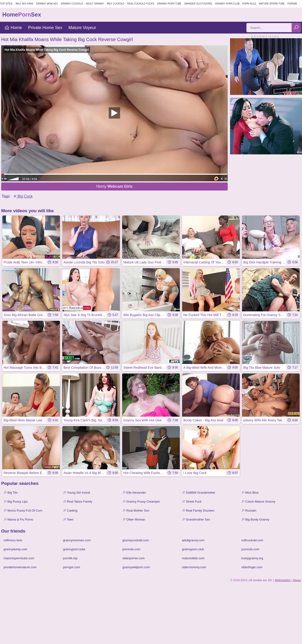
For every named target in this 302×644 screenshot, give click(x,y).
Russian (249, 511)
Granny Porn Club (227, 4)
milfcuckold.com (252, 540)
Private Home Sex (45, 28)
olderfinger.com (252, 567)
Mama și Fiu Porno (18, 519)
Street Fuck (192, 502)
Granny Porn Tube (169, 4)
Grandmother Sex (196, 519)
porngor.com (71, 567)
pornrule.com (131, 549)
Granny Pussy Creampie (141, 502)
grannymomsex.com (77, 540)
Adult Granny (95, 4)
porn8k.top (70, 558)
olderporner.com (134, 558)
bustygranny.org (252, 558)
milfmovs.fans (13, 540)
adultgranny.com (193, 540)
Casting (70, 511)
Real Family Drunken (198, 511)
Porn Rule (249, 4)
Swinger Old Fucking (198, 4)
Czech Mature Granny (258, 502)
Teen (68, 519)
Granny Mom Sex (47, 4)
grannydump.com (15, 549)
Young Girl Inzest (77, 493)
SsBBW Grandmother (199, 493)
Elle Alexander (134, 493)
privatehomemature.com (20, 567)
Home (13, 28)
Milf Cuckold (116, 4)
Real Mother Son (136, 511)
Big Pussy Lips (16, 502)
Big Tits (10, 493)
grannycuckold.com (136, 540)
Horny (114, 186)
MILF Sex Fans (25, 4)
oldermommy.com (194, 567)
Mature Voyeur (82, 28)
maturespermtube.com (19, 558)
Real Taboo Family (78, 502)
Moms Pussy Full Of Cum (23, 511)
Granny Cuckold (72, 4)
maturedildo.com (193, 558)
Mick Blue (250, 493)
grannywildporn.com (136, 567)
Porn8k (292, 4)
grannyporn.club (193, 549)
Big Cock (23, 196)
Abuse (297, 580)
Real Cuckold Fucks (141, 4)
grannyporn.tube (74, 549)
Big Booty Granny (255, 519)
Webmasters (283, 580)
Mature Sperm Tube (272, 4)
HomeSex (22, 15)
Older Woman (134, 519)
